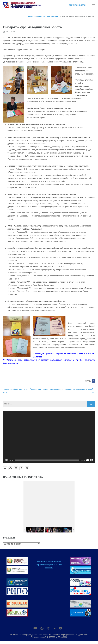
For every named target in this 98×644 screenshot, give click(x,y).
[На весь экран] (92, 460)
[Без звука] (88, 460)
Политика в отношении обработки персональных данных (49, 564)
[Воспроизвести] (6, 460)
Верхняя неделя (77, 5)
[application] (49, 437)
